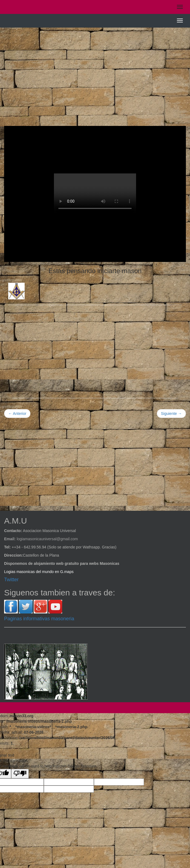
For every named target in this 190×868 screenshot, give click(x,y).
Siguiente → (171, 414)
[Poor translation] (20, 774)
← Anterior (17, 414)
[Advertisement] (95, 71)
